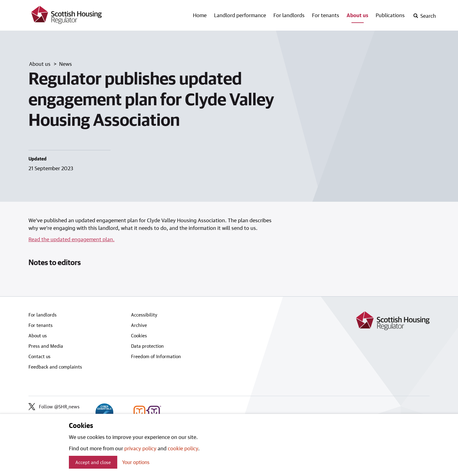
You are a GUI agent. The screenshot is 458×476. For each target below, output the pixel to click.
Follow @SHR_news (54, 407)
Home (200, 15)
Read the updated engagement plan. (71, 239)
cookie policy (183, 448)
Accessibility (144, 315)
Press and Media (46, 346)
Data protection (147, 346)
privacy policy (140, 448)
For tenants (326, 15)
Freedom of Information (156, 356)
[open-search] (424, 16)
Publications (390, 15)
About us (357, 15)
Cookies (139, 335)
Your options (136, 462)
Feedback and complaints (55, 367)
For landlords (289, 15)
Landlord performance (240, 15)
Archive (139, 325)
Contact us (39, 356)
